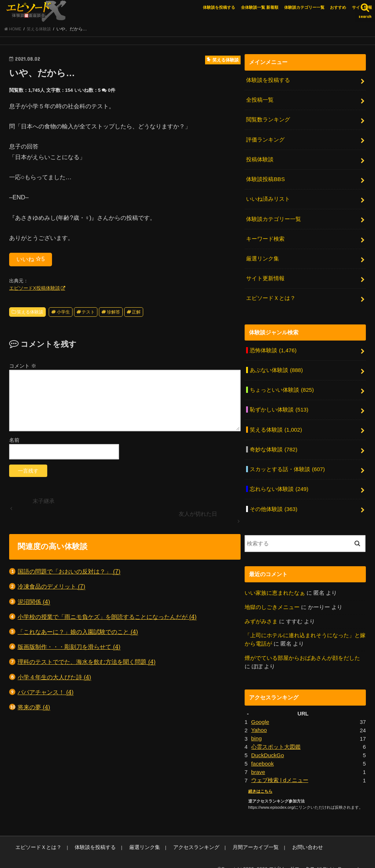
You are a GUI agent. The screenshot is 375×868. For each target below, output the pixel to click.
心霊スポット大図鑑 (276, 736)
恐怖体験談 (273, 346)
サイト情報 (362, 7)
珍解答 (114, 313)
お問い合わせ (287, 835)
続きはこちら (260, 779)
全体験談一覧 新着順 (260, 7)
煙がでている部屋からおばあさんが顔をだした (302, 648)
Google (260, 712)
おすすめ (338, 7)
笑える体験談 (30, 313)
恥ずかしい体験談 (279, 404)
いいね (31, 260)
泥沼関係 (34, 603)
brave (258, 760)
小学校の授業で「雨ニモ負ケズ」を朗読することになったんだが (107, 618)
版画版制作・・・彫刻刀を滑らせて (69, 648)
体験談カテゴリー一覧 (304, 7)
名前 (14, 441)
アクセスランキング (183, 835)
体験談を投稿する (219, 7)
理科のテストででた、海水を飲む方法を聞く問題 (87, 664)
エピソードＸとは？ (271, 294)
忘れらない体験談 (279, 481)
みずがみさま (261, 612)
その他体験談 (273, 500)
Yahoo (259, 720)
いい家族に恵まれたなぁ (275, 584)
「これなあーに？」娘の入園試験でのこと (78, 633)
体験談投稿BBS (265, 178)
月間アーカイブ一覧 (239, 835)
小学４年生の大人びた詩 (54, 679)
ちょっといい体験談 (282, 384)
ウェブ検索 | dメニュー (280, 769)
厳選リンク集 (263, 256)
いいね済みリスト (268, 198)
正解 (136, 313)
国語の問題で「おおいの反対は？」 (69, 573)
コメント (23, 367)
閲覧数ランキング (268, 120)
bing (256, 728)
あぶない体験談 (276, 365)
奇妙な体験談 (273, 443)
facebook (262, 752)
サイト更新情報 (265, 275)
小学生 (63, 313)
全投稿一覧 (260, 101)
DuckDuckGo (267, 744)
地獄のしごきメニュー (272, 598)
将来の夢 (34, 709)
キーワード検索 (265, 236)
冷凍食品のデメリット (51, 588)
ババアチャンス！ (46, 694)
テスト (88, 313)
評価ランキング (265, 139)
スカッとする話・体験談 (287, 462)
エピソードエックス (294, 856)
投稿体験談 (260, 159)
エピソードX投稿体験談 (35, 290)
